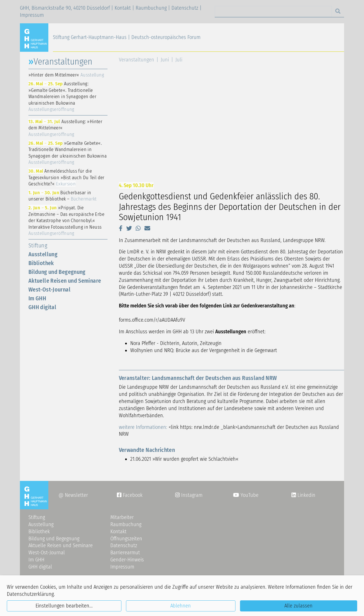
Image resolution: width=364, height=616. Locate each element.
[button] (121, 228)
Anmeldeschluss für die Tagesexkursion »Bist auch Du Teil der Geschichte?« (67, 177)
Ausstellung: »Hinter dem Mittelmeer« (65, 128)
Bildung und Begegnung (57, 272)
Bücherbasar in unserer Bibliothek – (63, 196)
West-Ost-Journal (49, 290)
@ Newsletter (73, 495)
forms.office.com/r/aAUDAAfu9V (152, 320)
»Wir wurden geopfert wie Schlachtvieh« (195, 459)
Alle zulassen (298, 606)
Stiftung (38, 245)
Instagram (189, 495)
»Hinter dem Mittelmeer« (66, 75)
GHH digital (42, 307)
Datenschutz (185, 8)
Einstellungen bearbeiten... (64, 606)
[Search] (273, 12)
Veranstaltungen (136, 60)
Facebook (130, 495)
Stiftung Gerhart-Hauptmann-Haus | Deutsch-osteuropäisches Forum (127, 37)
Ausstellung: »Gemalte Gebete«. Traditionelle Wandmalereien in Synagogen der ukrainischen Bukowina (62, 96)
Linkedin (306, 495)
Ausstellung (43, 254)
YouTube (246, 495)
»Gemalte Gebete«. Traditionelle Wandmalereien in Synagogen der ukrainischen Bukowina (68, 153)
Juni (165, 60)
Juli (179, 60)
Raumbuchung (151, 8)
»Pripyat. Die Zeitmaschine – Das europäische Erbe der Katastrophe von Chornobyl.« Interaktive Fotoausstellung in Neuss (66, 220)
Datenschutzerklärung (30, 594)
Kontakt (123, 8)
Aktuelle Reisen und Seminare (65, 281)
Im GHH (37, 298)
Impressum (32, 15)
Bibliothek (41, 263)
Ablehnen (181, 606)
